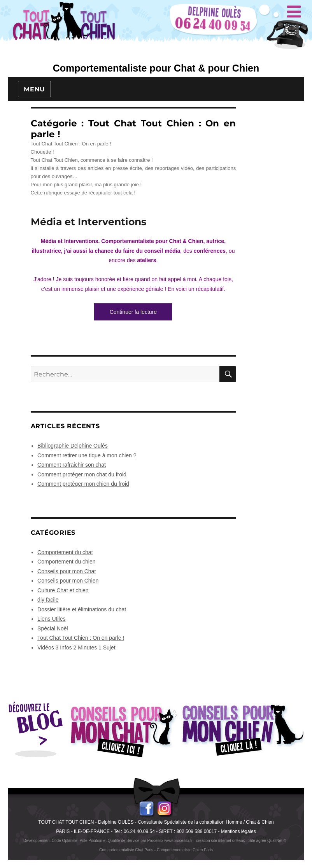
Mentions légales (238, 831)
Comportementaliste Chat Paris (126, 850)
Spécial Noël (53, 628)
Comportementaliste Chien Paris (185, 850)
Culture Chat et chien (63, 590)
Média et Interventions (89, 222)
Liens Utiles (51, 619)
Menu (34, 89)
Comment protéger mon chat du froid (82, 474)
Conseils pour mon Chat (67, 571)
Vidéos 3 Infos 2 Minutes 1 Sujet (76, 647)
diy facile (48, 600)
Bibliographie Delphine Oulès (73, 446)
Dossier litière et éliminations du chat (82, 609)
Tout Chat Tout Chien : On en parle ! (81, 638)
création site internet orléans (221, 841)
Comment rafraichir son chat (72, 465)
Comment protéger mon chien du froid (83, 484)
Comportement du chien (66, 562)
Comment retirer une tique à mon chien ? (87, 455)
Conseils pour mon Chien (68, 581)
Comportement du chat (65, 552)
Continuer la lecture (141, 311)
